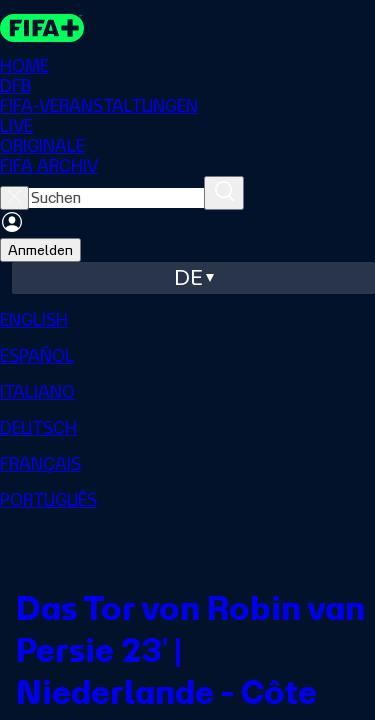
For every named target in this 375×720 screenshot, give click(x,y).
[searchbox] (116, 198)
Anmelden (40, 250)
